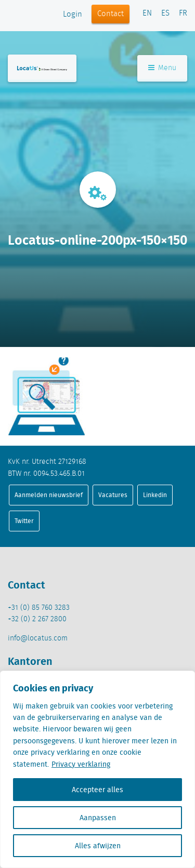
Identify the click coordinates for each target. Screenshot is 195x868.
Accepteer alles (97, 790)
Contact (110, 14)
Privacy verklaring (81, 764)
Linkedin (155, 495)
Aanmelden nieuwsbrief (49, 495)
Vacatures (113, 495)
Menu (162, 68)
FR (183, 14)
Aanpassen (98, 818)
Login (73, 15)
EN (147, 14)
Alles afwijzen (98, 846)
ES (165, 14)
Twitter (24, 521)
